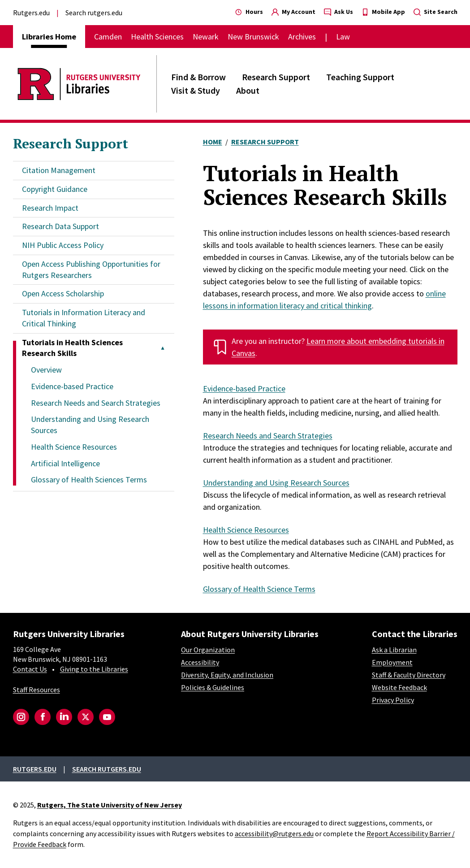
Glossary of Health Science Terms (259, 589)
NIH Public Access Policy (63, 245)
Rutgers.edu (31, 13)
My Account (293, 12)
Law (343, 37)
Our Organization (208, 650)
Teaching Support (360, 77)
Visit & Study (196, 90)
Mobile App (383, 12)
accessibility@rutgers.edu (274, 833)
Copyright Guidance (55, 189)
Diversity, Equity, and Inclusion (227, 675)
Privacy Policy (393, 700)
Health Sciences (157, 37)
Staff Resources (37, 690)
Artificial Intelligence (65, 463)
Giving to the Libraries (94, 669)
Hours (249, 12)
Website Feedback (399, 687)
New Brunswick (253, 37)
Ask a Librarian (394, 650)
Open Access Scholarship (63, 293)
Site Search (436, 12)
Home (213, 142)
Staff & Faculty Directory (409, 675)
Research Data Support (60, 226)
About (248, 90)
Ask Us (338, 12)
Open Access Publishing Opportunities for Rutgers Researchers (91, 269)
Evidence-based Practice (72, 386)
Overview (46, 370)
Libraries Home (49, 37)
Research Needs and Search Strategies (96, 403)
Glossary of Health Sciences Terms (89, 480)
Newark (206, 37)
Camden (108, 37)
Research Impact (50, 208)
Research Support (276, 77)
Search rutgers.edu (94, 13)
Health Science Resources (74, 447)
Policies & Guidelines (213, 687)
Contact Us (30, 669)
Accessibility (200, 662)
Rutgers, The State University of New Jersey (110, 805)
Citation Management (59, 170)
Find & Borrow (198, 77)
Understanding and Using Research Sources (276, 483)
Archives (302, 37)
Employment (392, 662)
